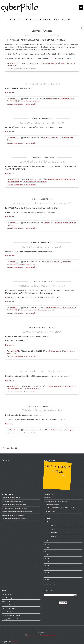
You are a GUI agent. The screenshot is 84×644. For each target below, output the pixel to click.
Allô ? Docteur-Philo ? (9, 599)
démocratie (24, 101)
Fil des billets (32, 633)
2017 (47, 567)
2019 (47, 560)
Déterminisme (70, 63)
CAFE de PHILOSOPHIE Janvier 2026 (42, 330)
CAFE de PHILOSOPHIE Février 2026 (42, 245)
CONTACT (63, 601)
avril (52, 524)
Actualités (47, 222)
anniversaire (58, 222)
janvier (53, 534)
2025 (47, 539)
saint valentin (50, 308)
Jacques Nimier (7, 592)
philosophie (11, 263)
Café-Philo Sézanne (8, 603)
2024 (47, 542)
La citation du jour (8, 596)
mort (31, 387)
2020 (47, 556)
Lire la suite (10, 92)
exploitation (27, 181)
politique (26, 263)
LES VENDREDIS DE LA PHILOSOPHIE (42, 83)
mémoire (66, 222)
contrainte (65, 137)
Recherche (48, 589)
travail (38, 181)
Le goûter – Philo (50, 510)
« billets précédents (3, 446)
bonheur (28, 308)
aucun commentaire (16, 69)
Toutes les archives (49, 582)
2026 (47, 520)
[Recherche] (58, 593)
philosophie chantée (39, 308)
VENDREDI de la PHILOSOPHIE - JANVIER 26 (42, 369)
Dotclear (15, 640)
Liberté (15, 65)
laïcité (72, 137)
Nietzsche (72, 222)
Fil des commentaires (50, 633)
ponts (72, 428)
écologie (44, 181)
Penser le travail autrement (11, 613)
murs (68, 428)
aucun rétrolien (31, 69)
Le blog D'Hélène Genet (10, 617)
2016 (47, 570)
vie (41, 387)
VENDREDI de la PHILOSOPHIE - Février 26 (42, 284)
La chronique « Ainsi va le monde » (55, 499)
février (53, 531)
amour (23, 308)
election (31, 101)
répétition (10, 224)
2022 (47, 549)
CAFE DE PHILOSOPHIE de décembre (42, 408)
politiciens (19, 263)
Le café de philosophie (50, 63)
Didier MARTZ (14, 63)
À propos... (6, 458)
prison (14, 351)
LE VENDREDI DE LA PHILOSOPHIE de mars (42, 161)
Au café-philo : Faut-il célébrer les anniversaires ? (42, 202)
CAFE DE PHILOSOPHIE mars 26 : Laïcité (42, 122)
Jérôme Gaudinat (8, 610)
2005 (47, 577)
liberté (9, 139)
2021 (47, 553)
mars (52, 527)
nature (34, 181)
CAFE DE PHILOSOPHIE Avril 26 (42, 35)
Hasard (9, 65)
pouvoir (37, 101)
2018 (47, 563)
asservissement (69, 349)
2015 (47, 574)
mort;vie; (36, 387)
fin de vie (26, 387)
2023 (47, 546)
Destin (63, 63)
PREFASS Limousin (8, 606)
